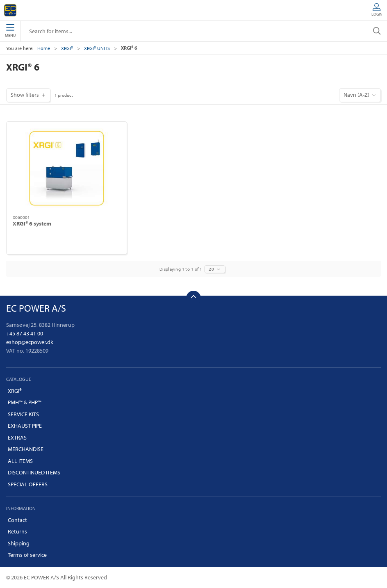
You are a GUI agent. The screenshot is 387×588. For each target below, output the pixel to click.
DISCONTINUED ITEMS (34, 472)
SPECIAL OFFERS (28, 484)
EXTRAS (17, 438)
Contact (17, 520)
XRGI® (67, 48)
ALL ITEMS (20, 461)
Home (44, 48)
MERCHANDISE (26, 449)
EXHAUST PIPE (25, 426)
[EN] (10, 10)
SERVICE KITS (23, 414)
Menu (10, 31)
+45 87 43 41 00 (25, 333)
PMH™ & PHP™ (25, 402)
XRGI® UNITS (97, 48)
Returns (17, 531)
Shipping (19, 543)
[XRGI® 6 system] (67, 168)
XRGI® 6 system (32, 223)
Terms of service (27, 555)
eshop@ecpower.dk (30, 342)
